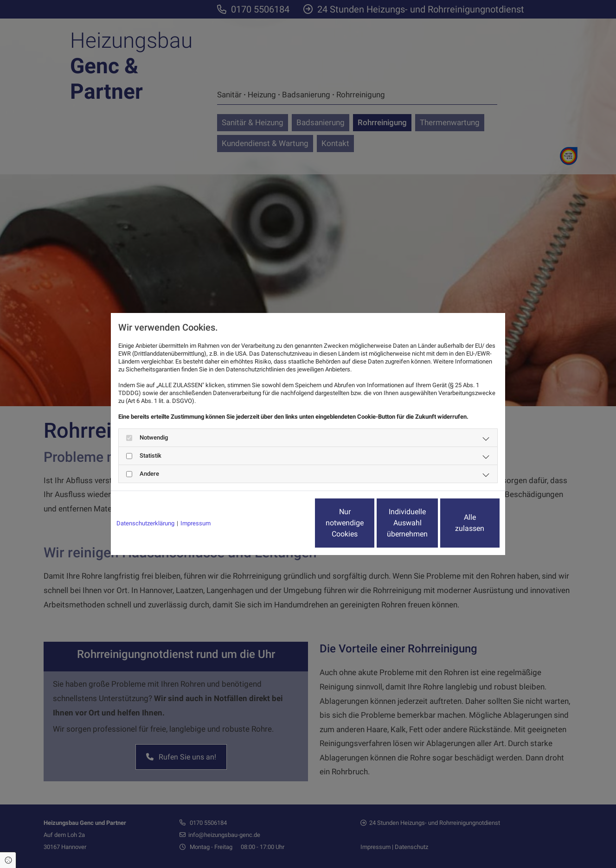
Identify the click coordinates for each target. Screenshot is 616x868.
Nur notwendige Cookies (280, 523)
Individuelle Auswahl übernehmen (369, 523)
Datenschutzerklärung (145, 523)
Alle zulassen (457, 523)
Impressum (196, 523)
